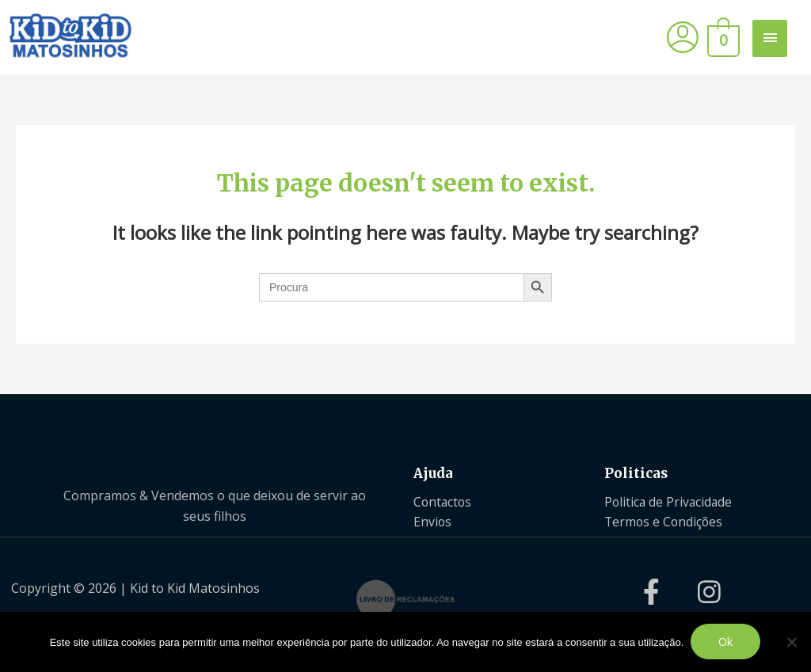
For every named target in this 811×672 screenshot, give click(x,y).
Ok (727, 642)
